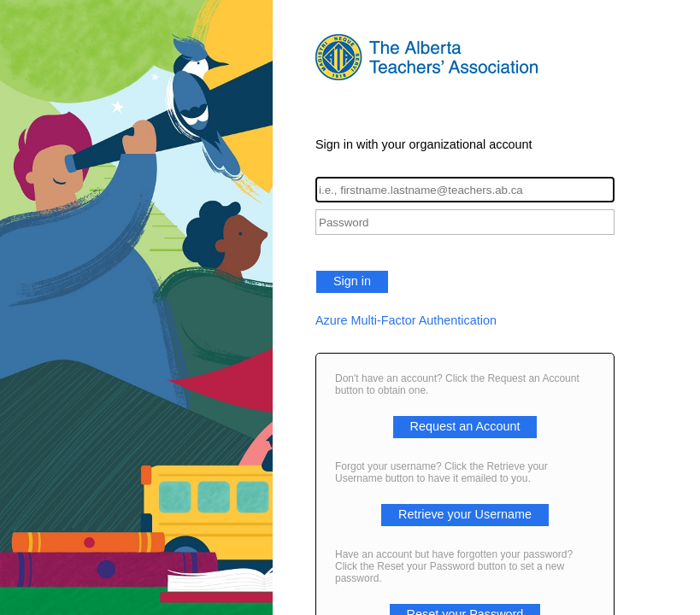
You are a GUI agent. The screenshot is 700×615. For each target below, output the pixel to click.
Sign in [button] (352, 281)
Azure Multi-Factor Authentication (406, 320)
